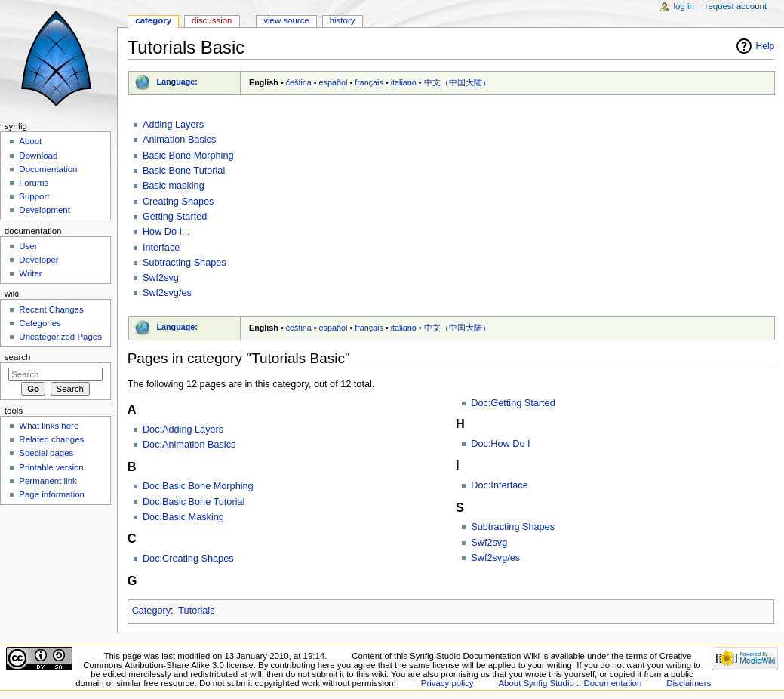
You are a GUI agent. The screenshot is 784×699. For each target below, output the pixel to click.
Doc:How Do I (500, 444)
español (334, 82)
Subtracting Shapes (184, 263)
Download (38, 156)
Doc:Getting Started (513, 403)
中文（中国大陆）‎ (457, 82)
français (369, 82)
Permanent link (48, 481)
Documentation (48, 169)
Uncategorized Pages (60, 337)
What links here (49, 426)
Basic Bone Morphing (188, 156)
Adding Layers (173, 125)
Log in (684, 6)
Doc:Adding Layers (183, 430)
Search (18, 357)
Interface (161, 248)
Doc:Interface (499, 485)
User (28, 246)
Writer (30, 273)
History (343, 20)
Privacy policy (447, 683)
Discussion (212, 20)
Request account (736, 6)
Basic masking (174, 186)
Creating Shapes (178, 202)
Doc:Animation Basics (189, 445)
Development (44, 210)
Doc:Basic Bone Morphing (198, 486)
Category (151, 611)
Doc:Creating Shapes (188, 559)
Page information (52, 494)
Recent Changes (51, 309)
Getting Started (175, 217)
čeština (299, 82)
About (30, 141)
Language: (177, 82)
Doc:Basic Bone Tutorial (194, 502)
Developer (38, 260)
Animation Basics (179, 140)
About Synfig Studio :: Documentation (570, 683)
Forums (34, 183)
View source (286, 20)
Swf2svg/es (167, 293)
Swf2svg (161, 278)
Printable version (51, 467)
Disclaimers (689, 683)
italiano (404, 82)
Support (34, 196)
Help (766, 46)
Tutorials (196, 611)
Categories (40, 323)
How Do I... (166, 232)
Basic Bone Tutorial (184, 171)
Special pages (46, 453)
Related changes (51, 439)
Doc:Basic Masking (183, 517)
